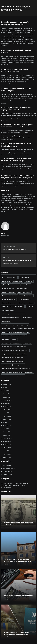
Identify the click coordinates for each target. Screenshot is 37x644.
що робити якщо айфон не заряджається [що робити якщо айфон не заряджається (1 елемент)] (13, 376)
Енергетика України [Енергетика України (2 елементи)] (13, 285)
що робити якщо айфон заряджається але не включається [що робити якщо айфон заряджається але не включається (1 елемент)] (18, 372)
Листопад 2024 (7, 438)
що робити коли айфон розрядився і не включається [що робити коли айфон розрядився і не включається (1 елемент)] (16, 369)
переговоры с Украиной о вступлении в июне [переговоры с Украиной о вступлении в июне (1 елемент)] (14, 347)
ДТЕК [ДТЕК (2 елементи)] (4, 285)
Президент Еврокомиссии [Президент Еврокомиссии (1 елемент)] (9, 303)
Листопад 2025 (7, 400)
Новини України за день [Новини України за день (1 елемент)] (24, 292)
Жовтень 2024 (7, 441)
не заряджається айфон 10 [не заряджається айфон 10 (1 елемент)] (9, 339)
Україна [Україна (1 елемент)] (31, 303)
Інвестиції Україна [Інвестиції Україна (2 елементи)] (12, 278)
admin (4, 233)
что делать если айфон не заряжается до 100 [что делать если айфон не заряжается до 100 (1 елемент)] (14, 354)
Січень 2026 (6, 394)
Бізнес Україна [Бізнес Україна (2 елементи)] (6, 281)
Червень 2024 (7, 454)
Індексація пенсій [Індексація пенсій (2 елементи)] (24, 278)
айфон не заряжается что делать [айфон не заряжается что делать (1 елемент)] (11, 318)
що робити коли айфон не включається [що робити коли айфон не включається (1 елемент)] (13, 361)
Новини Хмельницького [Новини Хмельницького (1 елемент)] (25, 299)
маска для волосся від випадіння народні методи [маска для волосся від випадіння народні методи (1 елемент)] (15, 325)
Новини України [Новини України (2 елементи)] (26, 285)
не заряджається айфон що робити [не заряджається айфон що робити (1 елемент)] (12, 343)
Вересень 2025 (7, 407)
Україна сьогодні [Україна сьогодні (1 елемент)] (19, 307)
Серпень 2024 (7, 448)
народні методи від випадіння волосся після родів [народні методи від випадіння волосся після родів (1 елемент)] (16, 332)
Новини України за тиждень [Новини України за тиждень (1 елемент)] (10, 296)
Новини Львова (7, 472)
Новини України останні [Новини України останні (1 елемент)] (26, 296)
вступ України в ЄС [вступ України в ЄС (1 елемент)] (28, 318)
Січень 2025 (6, 432)
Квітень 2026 (6, 388)
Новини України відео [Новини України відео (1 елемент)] (8, 288)
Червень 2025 (7, 416)
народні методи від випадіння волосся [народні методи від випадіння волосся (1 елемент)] (23, 329)
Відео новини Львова (9, 468)
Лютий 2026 (6, 391)
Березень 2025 (7, 426)
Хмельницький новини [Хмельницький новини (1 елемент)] (8, 310)
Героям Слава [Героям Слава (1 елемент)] (29, 281)
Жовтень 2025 (7, 403)
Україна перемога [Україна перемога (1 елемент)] (7, 307)
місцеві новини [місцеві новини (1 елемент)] (6, 329)
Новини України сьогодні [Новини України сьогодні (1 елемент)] (9, 299)
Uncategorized (7, 465)
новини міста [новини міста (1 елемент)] (27, 343)
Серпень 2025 (7, 410)
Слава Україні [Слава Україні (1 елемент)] (23, 303)
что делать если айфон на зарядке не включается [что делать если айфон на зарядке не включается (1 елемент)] (15, 350)
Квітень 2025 (6, 422)
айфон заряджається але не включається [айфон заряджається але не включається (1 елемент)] (13, 314)
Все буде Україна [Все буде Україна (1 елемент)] (18, 281)
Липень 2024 (6, 451)
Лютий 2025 (6, 429)
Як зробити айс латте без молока (15, 250)
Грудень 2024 (7, 435)
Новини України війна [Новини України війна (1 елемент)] (22, 288)
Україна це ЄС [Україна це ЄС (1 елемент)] (30, 307)
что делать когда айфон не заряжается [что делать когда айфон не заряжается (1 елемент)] (13, 358)
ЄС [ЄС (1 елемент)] (3, 278)
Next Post (8, 257)
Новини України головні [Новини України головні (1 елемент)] (9, 292)
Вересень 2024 (7, 445)
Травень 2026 (7, 384)
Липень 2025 (6, 413)
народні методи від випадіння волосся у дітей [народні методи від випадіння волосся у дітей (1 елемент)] (14, 336)
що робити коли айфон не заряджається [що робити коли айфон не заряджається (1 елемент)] (13, 365)
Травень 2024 (7, 457)
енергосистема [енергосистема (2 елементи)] (6, 321)
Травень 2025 (7, 419)
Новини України (7, 475)
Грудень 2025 (7, 397)
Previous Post (9, 246)
